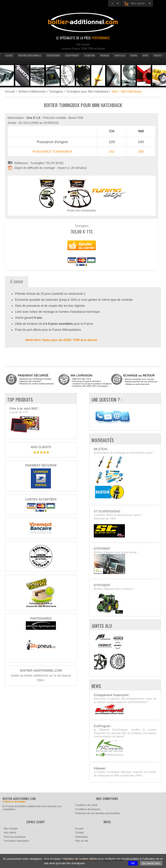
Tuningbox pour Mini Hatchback (87, 92)
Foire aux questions (15, 837)
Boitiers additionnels (30, 56)
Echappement (72, 56)
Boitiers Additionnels (32, 92)
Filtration (90, 56)
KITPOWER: (125, 561)
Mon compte (11, 829)
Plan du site (82, 841)
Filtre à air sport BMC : (41, 420)
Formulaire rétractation (16, 841)
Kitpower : (125, 772)
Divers (134, 56)
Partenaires (82, 837)
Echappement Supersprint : (125, 704)
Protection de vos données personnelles (98, 813)
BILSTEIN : (125, 474)
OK (133, 863)
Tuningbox (56, 92)
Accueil (9, 56)
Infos (145, 56)
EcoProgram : (125, 741)
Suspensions (53, 56)
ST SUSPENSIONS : (125, 524)
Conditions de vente (86, 805)
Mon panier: (135, 4)
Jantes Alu (120, 56)
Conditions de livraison (88, 809)
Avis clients (10, 833)
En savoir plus (151, 863)
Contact (158, 56)
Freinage (105, 56)
